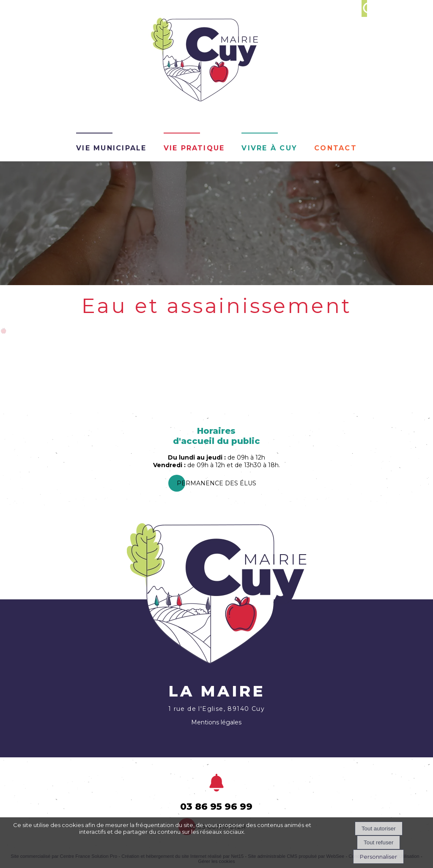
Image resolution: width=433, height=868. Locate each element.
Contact (336, 147)
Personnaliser (378, 857)
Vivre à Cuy (269, 147)
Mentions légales (216, 722)
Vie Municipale (111, 147)
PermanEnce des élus (216, 483)
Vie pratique (194, 147)
